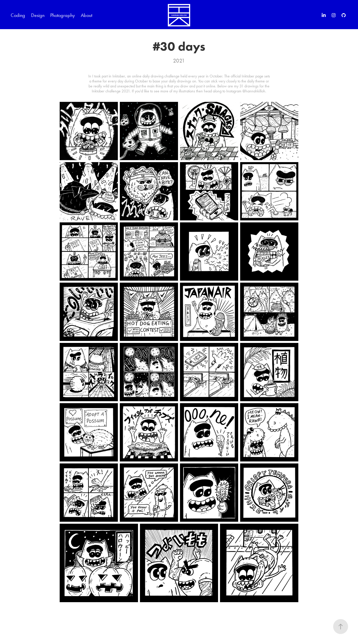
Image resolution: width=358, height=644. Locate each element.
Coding (18, 15)
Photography (63, 15)
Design (38, 15)
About (87, 15)
